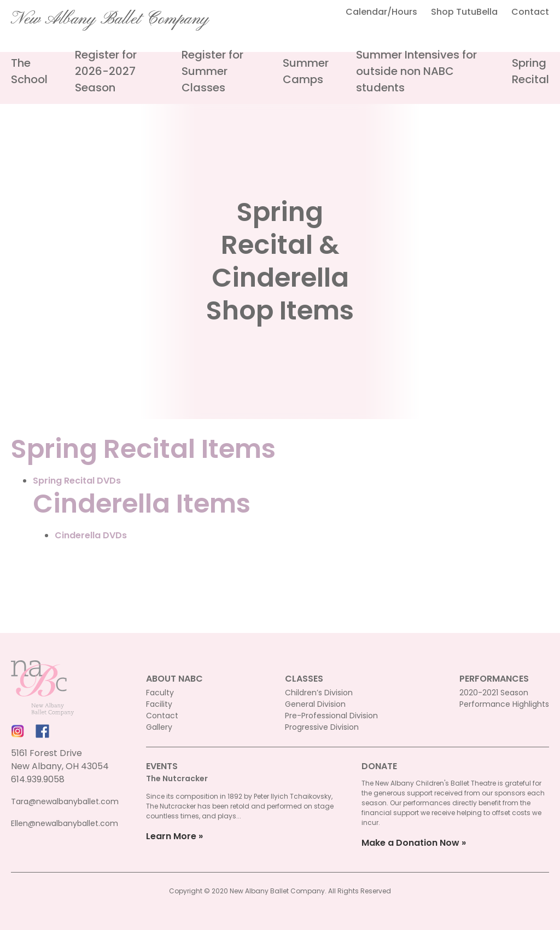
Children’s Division (319, 693)
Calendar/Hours (381, 12)
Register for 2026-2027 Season (106, 71)
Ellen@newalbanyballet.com (65, 823)
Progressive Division (322, 727)
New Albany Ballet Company (110, 19)
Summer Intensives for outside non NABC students (416, 71)
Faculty (160, 693)
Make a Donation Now (410, 843)
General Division (315, 704)
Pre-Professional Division (331, 716)
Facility (159, 704)
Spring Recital (530, 71)
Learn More (171, 836)
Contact (530, 12)
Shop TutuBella (464, 12)
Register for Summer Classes (212, 71)
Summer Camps (306, 71)
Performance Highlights (504, 704)
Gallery (159, 727)
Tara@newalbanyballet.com (65, 801)
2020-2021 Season (494, 693)
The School (29, 71)
